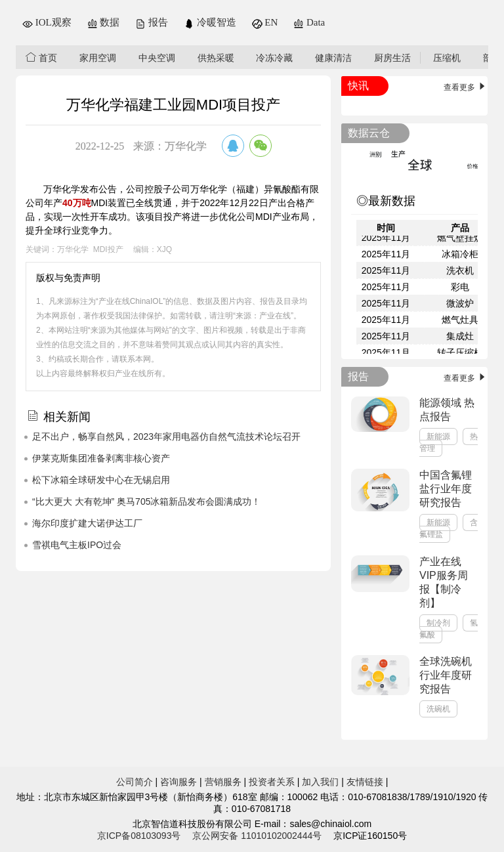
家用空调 (98, 58)
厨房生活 (392, 58)
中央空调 (157, 58)
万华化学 (73, 249)
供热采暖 (216, 58)
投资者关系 (272, 782)
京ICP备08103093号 (139, 836)
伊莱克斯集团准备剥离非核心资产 (101, 458)
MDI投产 (108, 249)
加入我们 (320, 782)
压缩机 (447, 58)
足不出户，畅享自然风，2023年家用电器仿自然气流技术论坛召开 (166, 437)
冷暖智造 (210, 22)
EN (265, 22)
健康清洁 (333, 58)
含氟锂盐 (449, 528)
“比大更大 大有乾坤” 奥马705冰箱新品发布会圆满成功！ (146, 501)
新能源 (438, 437)
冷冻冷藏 (274, 58)
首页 (41, 57)
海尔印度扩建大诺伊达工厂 (87, 523)
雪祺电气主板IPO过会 (77, 545)
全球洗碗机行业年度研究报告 (446, 675)
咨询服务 (178, 782)
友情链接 (365, 782)
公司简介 (135, 782)
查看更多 (466, 87)
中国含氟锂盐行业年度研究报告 (446, 489)
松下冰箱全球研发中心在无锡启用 (101, 480)
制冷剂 (438, 623)
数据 (104, 22)
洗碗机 (438, 709)
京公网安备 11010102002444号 (257, 836)
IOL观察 (47, 22)
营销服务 (223, 782)
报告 (152, 22)
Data (309, 22)
